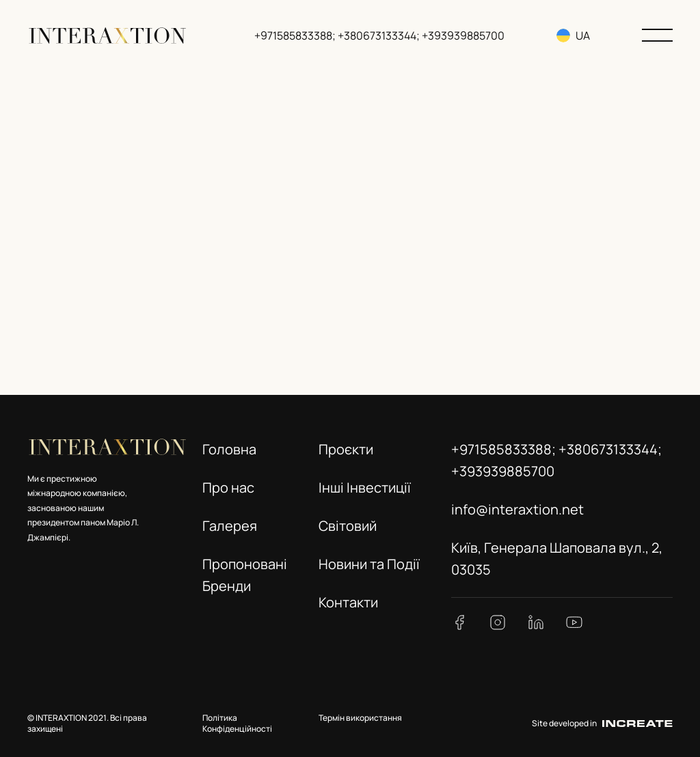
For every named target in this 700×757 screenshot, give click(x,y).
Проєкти (346, 449)
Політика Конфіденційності (237, 724)
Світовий (348, 526)
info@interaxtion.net (517, 509)
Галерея (230, 526)
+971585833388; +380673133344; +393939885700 (381, 36)
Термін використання (360, 718)
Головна (229, 449)
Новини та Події (369, 564)
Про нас (228, 487)
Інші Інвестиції (365, 487)
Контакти (348, 602)
